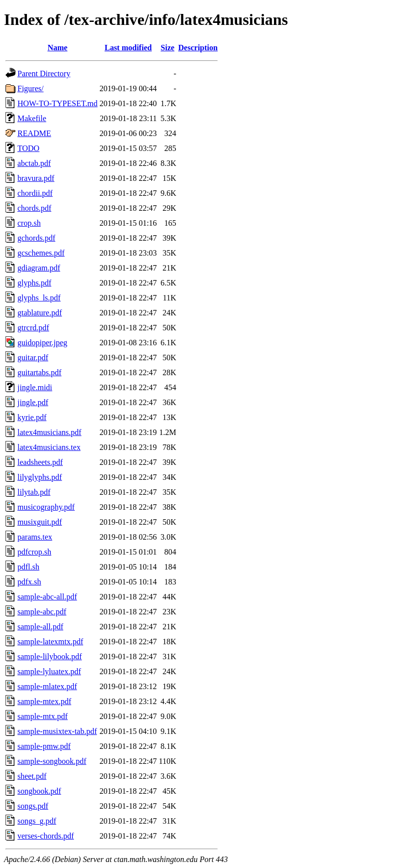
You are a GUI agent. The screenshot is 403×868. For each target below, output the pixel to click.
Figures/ (30, 88)
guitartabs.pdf (39, 372)
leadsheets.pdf (40, 462)
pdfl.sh (28, 567)
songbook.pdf (39, 791)
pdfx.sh (29, 582)
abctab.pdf (34, 163)
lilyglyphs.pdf (40, 477)
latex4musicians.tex (49, 447)
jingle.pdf (33, 402)
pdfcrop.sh (34, 552)
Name (57, 48)
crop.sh (29, 223)
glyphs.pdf (34, 283)
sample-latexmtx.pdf (50, 642)
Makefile (32, 118)
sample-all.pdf (40, 627)
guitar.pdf (33, 358)
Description (198, 48)
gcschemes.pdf (41, 253)
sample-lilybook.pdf (50, 656)
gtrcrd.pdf (33, 328)
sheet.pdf (32, 776)
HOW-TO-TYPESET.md (58, 103)
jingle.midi (35, 387)
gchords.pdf (36, 238)
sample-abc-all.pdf (47, 597)
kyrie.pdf (32, 417)
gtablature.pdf (40, 313)
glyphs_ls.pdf (39, 298)
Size (168, 48)
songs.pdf (33, 806)
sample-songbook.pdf (52, 761)
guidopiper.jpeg (42, 343)
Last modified (128, 48)
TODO (28, 148)
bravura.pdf (36, 178)
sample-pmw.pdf (44, 746)
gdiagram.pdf (39, 268)
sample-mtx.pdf (43, 716)
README (34, 133)
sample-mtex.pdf (44, 701)
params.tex (35, 537)
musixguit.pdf (40, 522)
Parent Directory (44, 73)
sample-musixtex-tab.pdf (57, 731)
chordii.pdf (35, 193)
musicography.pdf (46, 507)
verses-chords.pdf (46, 836)
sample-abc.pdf (42, 612)
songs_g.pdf (37, 821)
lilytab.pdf (34, 492)
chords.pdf (34, 208)
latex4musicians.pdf (49, 432)
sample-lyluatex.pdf (49, 671)
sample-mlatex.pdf (47, 686)
